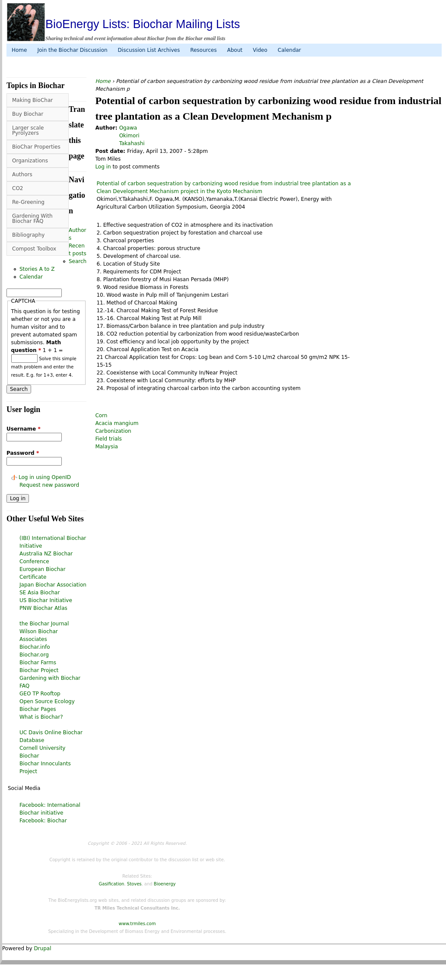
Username (24, 429)
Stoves (134, 884)
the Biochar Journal (44, 624)
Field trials (108, 439)
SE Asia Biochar (40, 593)
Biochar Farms (38, 663)
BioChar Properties (36, 147)
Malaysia (106, 447)
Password (23, 453)
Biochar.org (34, 655)
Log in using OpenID (45, 477)
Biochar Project (39, 670)
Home (19, 50)
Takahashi (132, 143)
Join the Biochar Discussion (72, 50)
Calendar (290, 50)
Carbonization (113, 431)
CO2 (18, 188)
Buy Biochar (28, 114)
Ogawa (128, 128)
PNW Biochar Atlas (43, 608)
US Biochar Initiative (46, 600)
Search (78, 261)
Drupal (42, 948)
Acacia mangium (117, 423)
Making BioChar (32, 100)
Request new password (49, 485)
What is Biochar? (41, 717)
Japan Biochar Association (53, 585)
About (234, 50)
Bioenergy (165, 884)
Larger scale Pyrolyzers (28, 130)
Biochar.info (35, 647)
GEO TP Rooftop (40, 694)
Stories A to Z (37, 269)
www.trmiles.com (137, 924)
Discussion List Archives (149, 50)
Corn (101, 415)
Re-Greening (28, 202)
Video (260, 50)
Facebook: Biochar (43, 821)
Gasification (112, 884)
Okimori (129, 136)
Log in (103, 167)
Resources (203, 50)
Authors (22, 174)
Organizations (30, 161)
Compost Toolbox (34, 249)
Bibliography (28, 235)
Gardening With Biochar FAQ (32, 219)
